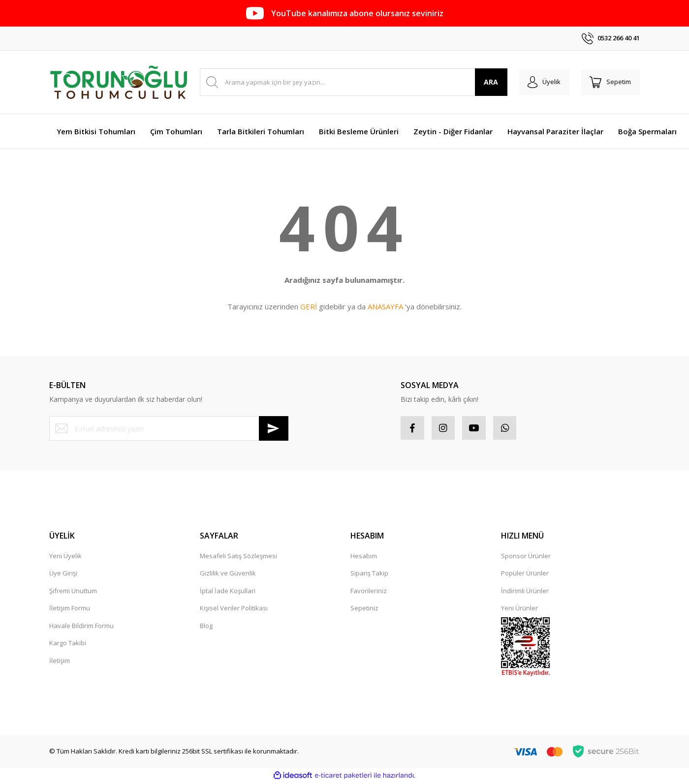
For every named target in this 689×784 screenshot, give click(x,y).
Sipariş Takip (369, 574)
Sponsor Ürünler (526, 557)
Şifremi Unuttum (73, 592)
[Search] (351, 82)
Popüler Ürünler (525, 574)
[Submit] (274, 428)
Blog (206, 627)
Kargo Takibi (68, 644)
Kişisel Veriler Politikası (234, 609)
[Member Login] (541, 82)
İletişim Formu (70, 609)
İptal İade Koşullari (228, 592)
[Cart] (609, 82)
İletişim (60, 662)
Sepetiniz (364, 609)
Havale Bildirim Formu (81, 627)
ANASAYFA (385, 306)
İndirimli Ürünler (525, 592)
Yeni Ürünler (519, 609)
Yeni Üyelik (65, 557)
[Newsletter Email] (169, 428)
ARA (486, 82)
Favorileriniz (369, 592)
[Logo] (119, 82)
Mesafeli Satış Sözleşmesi (238, 557)
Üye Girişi (63, 574)
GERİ (309, 306)
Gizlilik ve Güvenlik (228, 574)
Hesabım (364, 557)
